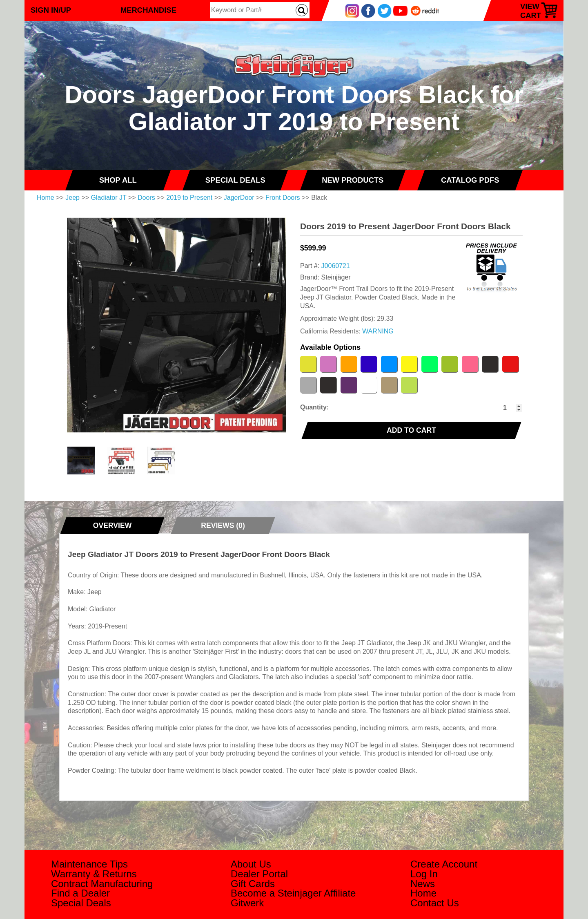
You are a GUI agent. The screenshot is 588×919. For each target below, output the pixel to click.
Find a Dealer (80, 893)
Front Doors (283, 198)
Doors (146, 198)
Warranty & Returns (94, 874)
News (423, 884)
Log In (424, 874)
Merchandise (148, 10)
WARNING (378, 331)
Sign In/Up (51, 10)
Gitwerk (247, 903)
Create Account (444, 864)
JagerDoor (239, 198)
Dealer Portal (259, 874)
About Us (251, 864)
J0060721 (336, 266)
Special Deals (81, 903)
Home (46, 198)
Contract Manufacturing (102, 884)
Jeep (72, 198)
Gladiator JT (109, 198)
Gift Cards (253, 884)
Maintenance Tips (89, 864)
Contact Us (435, 903)
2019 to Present (189, 198)
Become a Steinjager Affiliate (293, 893)
